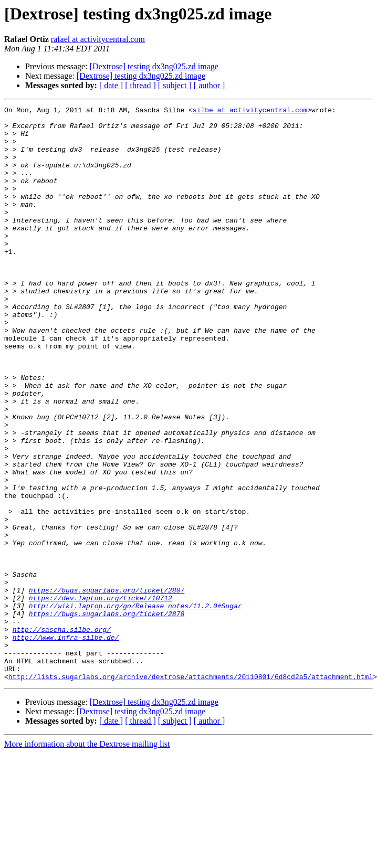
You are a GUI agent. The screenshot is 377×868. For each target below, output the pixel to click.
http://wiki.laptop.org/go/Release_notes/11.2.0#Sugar (135, 706)
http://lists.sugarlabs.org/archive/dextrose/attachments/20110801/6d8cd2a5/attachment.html (191, 791)
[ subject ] (175, 85)
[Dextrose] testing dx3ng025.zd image (154, 66)
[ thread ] (140, 85)
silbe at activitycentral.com (250, 111)
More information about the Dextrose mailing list (87, 859)
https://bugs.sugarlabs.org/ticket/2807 (107, 687)
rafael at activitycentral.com (98, 39)
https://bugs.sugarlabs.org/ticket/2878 (107, 716)
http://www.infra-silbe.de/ (66, 744)
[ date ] (111, 85)
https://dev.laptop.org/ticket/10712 (101, 697)
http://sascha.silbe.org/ (62, 735)
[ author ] (210, 85)
